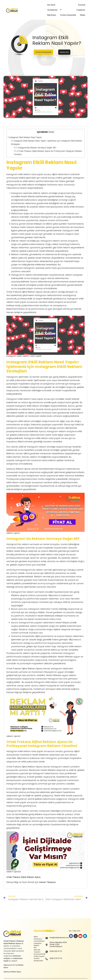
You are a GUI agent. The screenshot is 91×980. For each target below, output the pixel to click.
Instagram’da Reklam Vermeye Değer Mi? (35, 148)
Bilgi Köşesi (52, 15)
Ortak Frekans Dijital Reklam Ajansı (23, 877)
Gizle (51, 132)
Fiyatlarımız (81, 10)
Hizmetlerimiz (55, 10)
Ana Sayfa (51, 5)
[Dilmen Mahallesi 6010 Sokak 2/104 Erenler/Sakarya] (47, 945)
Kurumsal (82, 5)
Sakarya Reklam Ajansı (12, 972)
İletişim (83, 15)
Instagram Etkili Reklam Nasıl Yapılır (25, 137)
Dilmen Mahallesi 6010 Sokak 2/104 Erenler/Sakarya (58, 944)
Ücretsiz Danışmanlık (68, 15)
